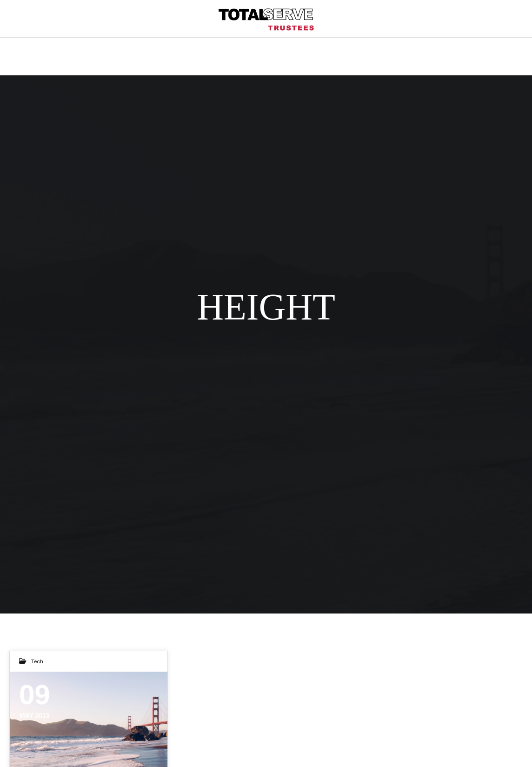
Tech (37, 661)
